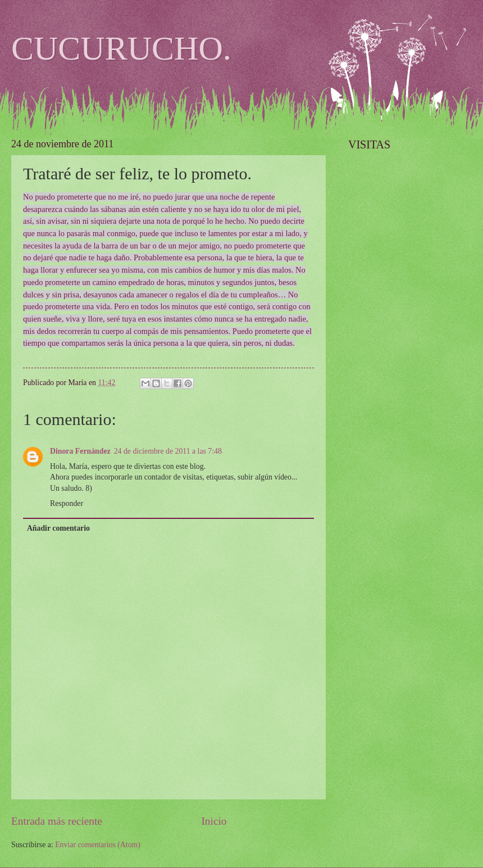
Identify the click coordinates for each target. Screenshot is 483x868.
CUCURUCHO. (121, 48)
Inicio (214, 821)
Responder (67, 503)
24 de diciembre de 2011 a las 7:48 (168, 451)
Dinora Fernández (80, 451)
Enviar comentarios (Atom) (98, 845)
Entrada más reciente (57, 821)
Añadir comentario (58, 528)
